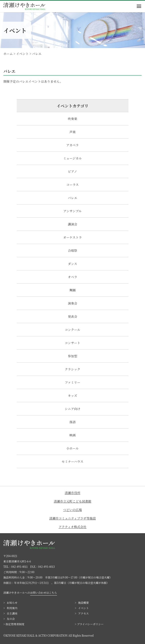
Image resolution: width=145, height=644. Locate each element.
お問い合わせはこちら (44, 592)
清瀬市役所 (73, 493)
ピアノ (72, 171)
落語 (73, 422)
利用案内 (12, 608)
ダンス (73, 264)
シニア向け (73, 409)
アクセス (84, 613)
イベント (84, 608)
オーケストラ (72, 237)
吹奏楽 (73, 119)
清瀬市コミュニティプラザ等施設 (72, 518)
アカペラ (73, 145)
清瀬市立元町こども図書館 (73, 501)
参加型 (73, 356)
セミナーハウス (72, 461)
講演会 (73, 224)
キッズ (73, 396)
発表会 (73, 316)
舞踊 (73, 290)
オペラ (73, 277)
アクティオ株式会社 (72, 527)
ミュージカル (72, 158)
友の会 (11, 619)
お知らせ (12, 603)
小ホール (73, 448)
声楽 (73, 132)
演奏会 (73, 303)
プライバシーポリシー (90, 624)
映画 (73, 435)
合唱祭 (73, 250)
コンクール (72, 330)
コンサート (73, 343)
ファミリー (73, 382)
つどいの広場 (73, 510)
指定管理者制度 (15, 624)
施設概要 (84, 603)
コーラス (73, 185)
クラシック (73, 369)
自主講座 (12, 613)
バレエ (73, 198)
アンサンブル (72, 211)
